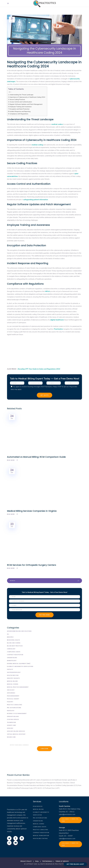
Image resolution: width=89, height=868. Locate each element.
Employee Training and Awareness (21, 107)
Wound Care (11, 737)
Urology (10, 728)
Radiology (11, 711)
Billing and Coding (14, 643)
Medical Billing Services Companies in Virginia (32, 511)
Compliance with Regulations (19, 114)
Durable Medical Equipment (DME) (19, 664)
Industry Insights (13, 678)
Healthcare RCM (13, 675)
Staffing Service (13, 719)
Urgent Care (11, 725)
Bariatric (10, 637)
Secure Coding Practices (17, 99)
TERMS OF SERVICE (62, 861)
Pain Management (13, 696)
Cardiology (11, 649)
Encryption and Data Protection (20, 109)
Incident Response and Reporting (20, 111)
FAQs (37, 861)
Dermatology (12, 661)
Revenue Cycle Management (17, 714)
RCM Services (38, 806)
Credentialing (12, 658)
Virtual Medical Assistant (16, 734)
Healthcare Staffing (40, 838)
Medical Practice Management (18, 687)
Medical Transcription (41, 836)
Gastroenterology (14, 672)
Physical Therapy (13, 699)
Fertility (10, 669)
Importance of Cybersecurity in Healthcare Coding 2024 (27, 97)
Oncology (11, 690)
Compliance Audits (14, 652)
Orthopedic (11, 693)
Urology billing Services (16, 731)
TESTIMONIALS (47, 861)
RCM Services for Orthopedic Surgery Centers (32, 565)
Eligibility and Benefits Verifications (20, 666)
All (8, 634)
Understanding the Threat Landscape (21, 95)
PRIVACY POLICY (26, 861)
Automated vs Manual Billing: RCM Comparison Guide (36, 457)
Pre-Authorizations (14, 708)
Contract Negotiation (15, 655)
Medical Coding (13, 684)
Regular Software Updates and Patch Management (26, 104)
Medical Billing (12, 681)
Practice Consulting (15, 705)
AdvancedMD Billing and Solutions (19, 631)
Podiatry (10, 702)
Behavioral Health (13, 640)
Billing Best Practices (15, 646)
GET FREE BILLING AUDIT (75, 864)
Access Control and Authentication (21, 102)
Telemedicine (12, 722)
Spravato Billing (13, 716)
